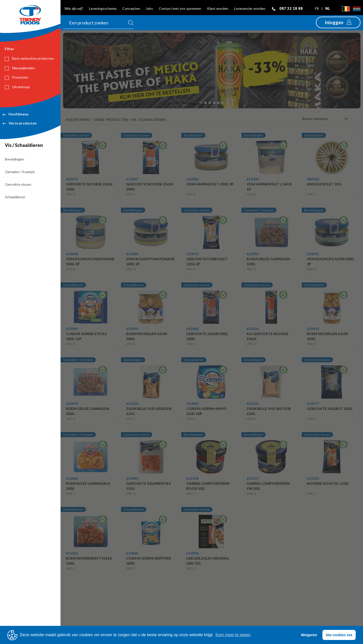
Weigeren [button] (309, 635)
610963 (192, 404)
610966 (132, 553)
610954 (132, 329)
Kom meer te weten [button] (233, 635)
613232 (253, 404)
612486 (192, 329)
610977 (313, 404)
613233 (132, 404)
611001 (72, 553)
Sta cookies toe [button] (339, 635)
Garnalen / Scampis (20, 172)
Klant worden (218, 8)
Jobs (149, 8)
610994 (192, 553)
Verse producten (20, 123)
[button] (338, 22)
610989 (132, 254)
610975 (72, 179)
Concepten (131, 8)
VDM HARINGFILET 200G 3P (210, 184)
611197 (253, 478)
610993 (72, 404)
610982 (192, 179)
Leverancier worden (250, 8)
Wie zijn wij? (74, 8)
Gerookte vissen (18, 184)
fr (317, 8)
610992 (253, 254)
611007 (132, 179)
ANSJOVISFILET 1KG (324, 184)
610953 (313, 329)
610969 (72, 329)
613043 (132, 478)
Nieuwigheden (20, 68)
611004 (253, 179)
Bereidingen (15, 159)
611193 (313, 478)
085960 (313, 179)
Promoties (17, 77)
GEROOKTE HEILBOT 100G (330, 409)
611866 (72, 478)
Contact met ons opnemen (180, 8)
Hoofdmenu (16, 114)
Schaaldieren (15, 197)
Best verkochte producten (29, 58)
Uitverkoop (17, 87)
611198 (192, 478)
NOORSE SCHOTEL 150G (328, 483)
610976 (192, 254)
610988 (72, 254)
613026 (253, 329)
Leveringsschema (103, 8)
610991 (313, 254)
